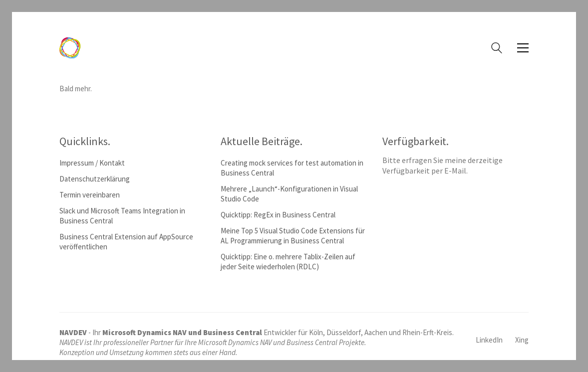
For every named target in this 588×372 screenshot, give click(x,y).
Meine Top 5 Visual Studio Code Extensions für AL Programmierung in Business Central (293, 236)
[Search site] (497, 49)
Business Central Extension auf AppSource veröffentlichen (126, 242)
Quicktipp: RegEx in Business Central (278, 215)
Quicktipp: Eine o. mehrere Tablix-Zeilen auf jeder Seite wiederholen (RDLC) (288, 262)
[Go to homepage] (70, 48)
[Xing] (522, 340)
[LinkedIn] (489, 340)
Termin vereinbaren (90, 195)
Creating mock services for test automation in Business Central (292, 168)
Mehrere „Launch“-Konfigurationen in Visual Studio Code (289, 194)
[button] (523, 48)
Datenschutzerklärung (95, 179)
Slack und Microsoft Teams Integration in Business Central (122, 216)
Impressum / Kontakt (92, 163)
